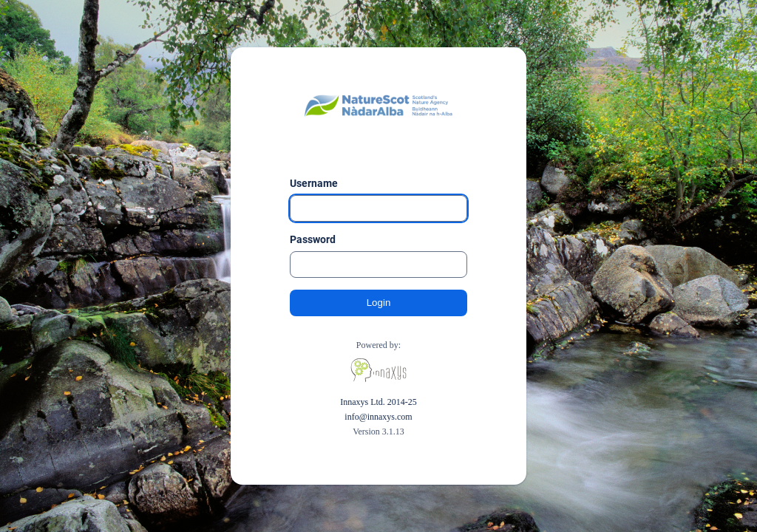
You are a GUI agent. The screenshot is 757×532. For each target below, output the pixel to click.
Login (379, 303)
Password (313, 239)
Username (314, 183)
